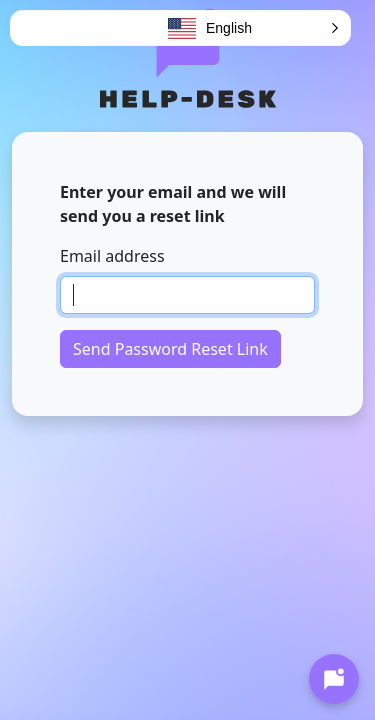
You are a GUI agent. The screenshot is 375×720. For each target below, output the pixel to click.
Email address (112, 256)
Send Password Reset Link (170, 349)
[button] (254, 28)
